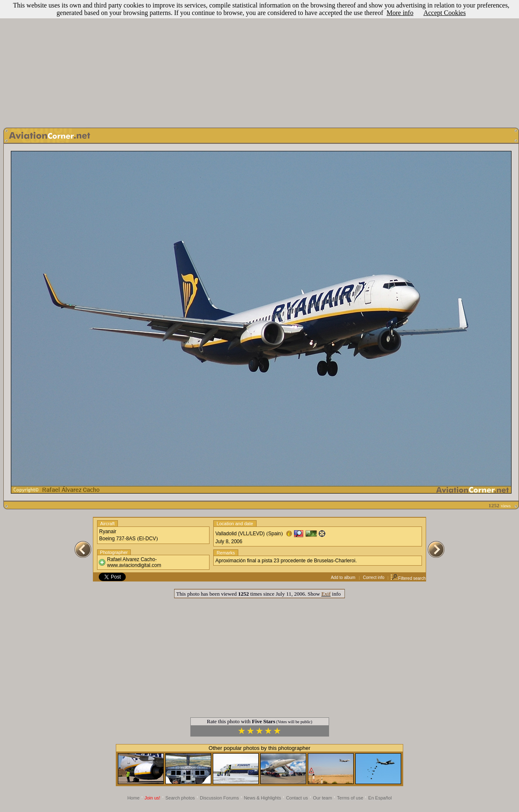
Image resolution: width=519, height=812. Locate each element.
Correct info (374, 578)
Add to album (343, 578)
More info (400, 13)
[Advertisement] (260, 62)
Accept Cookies (444, 13)
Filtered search (408, 578)
